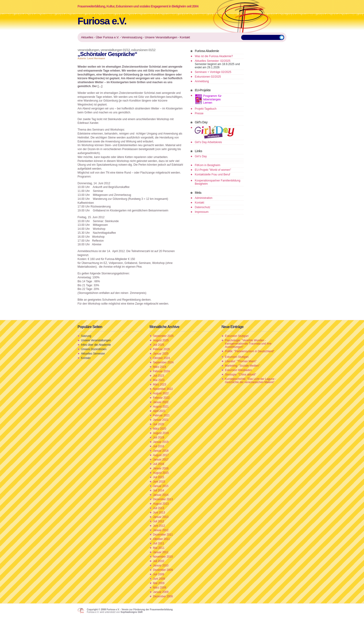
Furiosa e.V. (102, 21)
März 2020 (160, 429)
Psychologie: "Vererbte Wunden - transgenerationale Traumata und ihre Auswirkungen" (248, 344)
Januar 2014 (161, 495)
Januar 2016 (161, 468)
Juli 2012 (159, 521)
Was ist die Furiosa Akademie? (214, 56)
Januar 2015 (161, 486)
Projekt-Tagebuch (206, 109)
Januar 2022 (161, 402)
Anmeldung (202, 81)
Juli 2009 (159, 574)
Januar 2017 (161, 460)
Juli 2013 (159, 508)
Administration (204, 198)
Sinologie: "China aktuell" (240, 375)
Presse (199, 113)
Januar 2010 (161, 565)
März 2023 (160, 385)
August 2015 (161, 473)
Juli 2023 (159, 376)
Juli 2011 (159, 543)
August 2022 (161, 393)
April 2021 (159, 411)
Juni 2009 (159, 579)
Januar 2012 (161, 530)
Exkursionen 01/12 (143, 50)
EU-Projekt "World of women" (213, 170)
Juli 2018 (159, 446)
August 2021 (161, 407)
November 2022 (163, 389)
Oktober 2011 (161, 539)
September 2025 (163, 336)
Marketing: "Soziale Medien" (242, 366)
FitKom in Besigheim (208, 165)
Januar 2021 (161, 420)
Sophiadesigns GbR (132, 612)
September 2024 (163, 362)
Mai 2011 (159, 548)
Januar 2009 (161, 592)
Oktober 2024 (161, 358)
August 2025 (161, 340)
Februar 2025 (161, 349)
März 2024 (160, 367)
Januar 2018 (161, 451)
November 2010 (163, 557)
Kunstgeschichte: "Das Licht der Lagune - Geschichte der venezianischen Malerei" (250, 381)
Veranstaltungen (88, 50)
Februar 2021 (161, 415)
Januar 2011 (161, 552)
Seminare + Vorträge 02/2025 (213, 72)
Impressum (202, 212)
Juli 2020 (159, 424)
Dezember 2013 (163, 499)
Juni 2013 (159, 513)
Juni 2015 (159, 482)
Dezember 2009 (163, 570)
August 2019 (161, 433)
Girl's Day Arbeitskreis (208, 142)
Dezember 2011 (163, 535)
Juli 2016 (159, 464)
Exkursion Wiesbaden (238, 370)
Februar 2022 (161, 398)
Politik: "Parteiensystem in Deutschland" (250, 351)
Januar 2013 (161, 517)
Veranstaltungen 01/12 (115, 50)
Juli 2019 (159, 437)
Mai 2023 (159, 380)
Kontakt (200, 203)
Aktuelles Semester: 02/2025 (213, 61)
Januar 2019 (161, 442)
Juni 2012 (159, 526)
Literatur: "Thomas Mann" (241, 361)
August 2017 (161, 455)
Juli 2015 (159, 477)
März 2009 (160, 588)
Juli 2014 (159, 490)
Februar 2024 (161, 371)
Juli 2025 (159, 345)
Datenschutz (203, 207)
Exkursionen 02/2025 (208, 77)
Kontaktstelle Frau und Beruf (212, 174)
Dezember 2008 (163, 596)
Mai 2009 (159, 583)
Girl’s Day (201, 156)
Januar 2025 (161, 354)
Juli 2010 (159, 561)
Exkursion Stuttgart (237, 336)
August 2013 (161, 504)
